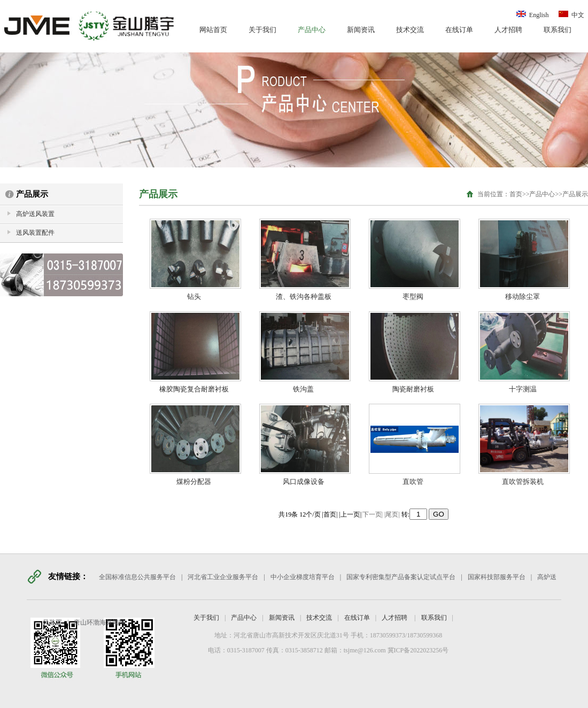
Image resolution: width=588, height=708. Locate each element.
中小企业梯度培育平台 (303, 577)
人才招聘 (508, 30)
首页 (516, 194)
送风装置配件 (35, 233)
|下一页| (372, 514)
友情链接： (68, 576)
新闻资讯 (361, 30)
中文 (571, 15)
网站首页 (213, 30)
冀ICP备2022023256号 (417, 650)
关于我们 (262, 30)
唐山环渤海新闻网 (99, 622)
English (533, 15)
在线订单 (459, 30)
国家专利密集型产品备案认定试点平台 (401, 577)
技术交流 (410, 30)
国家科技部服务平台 (497, 577)
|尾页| (392, 514)
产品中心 (312, 30)
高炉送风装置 (35, 214)
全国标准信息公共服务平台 (137, 577)
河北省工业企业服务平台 (223, 577)
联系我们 (558, 30)
